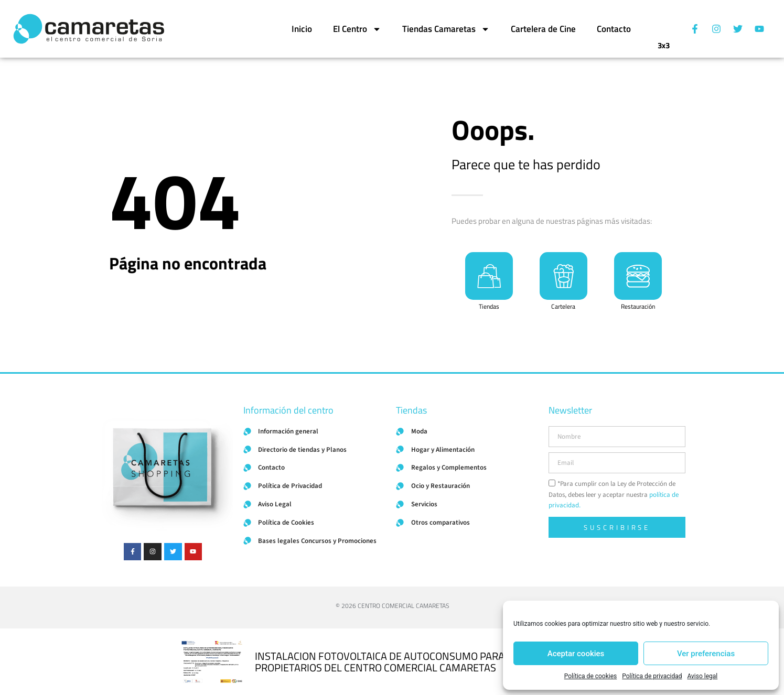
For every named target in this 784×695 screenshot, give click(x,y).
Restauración (638, 309)
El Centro (357, 29)
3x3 (664, 40)
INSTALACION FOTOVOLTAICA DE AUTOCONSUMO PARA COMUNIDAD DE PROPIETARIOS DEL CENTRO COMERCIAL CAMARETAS (417, 662)
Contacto (614, 29)
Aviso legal (702, 676)
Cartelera (563, 309)
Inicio (302, 29)
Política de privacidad (652, 676)
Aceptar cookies (576, 654)
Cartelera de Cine (543, 29)
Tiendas (489, 309)
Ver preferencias (706, 654)
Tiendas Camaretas (446, 29)
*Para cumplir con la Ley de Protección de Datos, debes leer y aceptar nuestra (614, 495)
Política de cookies (591, 676)
